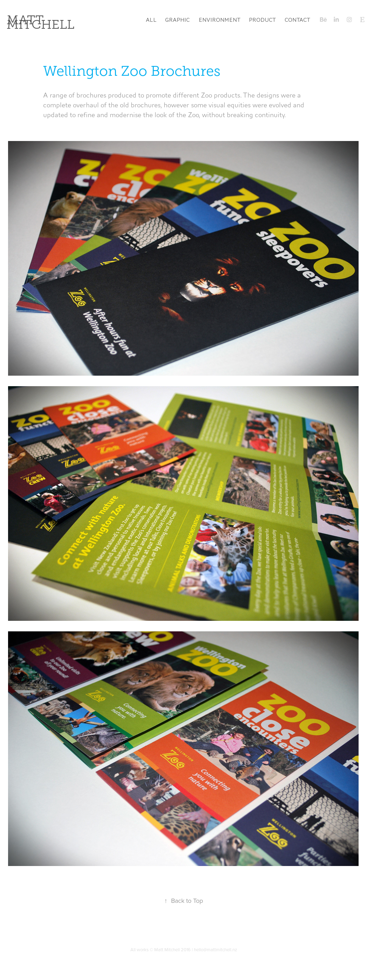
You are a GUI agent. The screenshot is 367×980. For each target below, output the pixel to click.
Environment (220, 20)
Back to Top (184, 901)
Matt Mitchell (40, 22)
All (151, 20)
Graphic (178, 20)
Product (262, 20)
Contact (297, 20)
